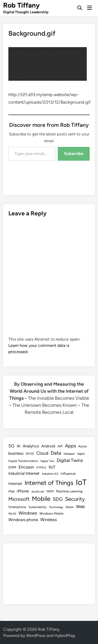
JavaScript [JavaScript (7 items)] (38, 492)
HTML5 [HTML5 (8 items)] (41, 467)
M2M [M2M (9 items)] (50, 491)
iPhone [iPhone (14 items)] (23, 491)
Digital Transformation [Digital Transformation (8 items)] (23, 461)
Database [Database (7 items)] (69, 454)
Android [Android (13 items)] (48, 446)
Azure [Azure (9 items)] (83, 446)
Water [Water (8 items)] (70, 507)
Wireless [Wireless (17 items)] (49, 520)
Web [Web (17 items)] (80, 507)
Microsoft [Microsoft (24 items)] (19, 499)
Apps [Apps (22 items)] (71, 446)
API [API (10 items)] (60, 446)
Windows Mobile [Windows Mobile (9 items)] (51, 513)
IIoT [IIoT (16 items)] (52, 467)
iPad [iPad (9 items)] (11, 491)
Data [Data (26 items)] (56, 453)
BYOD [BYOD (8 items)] (30, 454)
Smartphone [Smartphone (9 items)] (17, 507)
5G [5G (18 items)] (11, 446)
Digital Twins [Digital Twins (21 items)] (70, 460)
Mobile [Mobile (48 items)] (41, 499)
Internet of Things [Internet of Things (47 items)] (49, 483)
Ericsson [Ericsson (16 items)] (26, 467)
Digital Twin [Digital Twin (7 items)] (47, 461)
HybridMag (65, 636)
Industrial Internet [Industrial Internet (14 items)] (24, 473)
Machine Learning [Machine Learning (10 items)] (69, 491)
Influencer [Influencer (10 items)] (68, 474)
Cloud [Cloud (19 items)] (42, 453)
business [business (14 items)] (16, 453)
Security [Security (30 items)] (75, 499)
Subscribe (74, 154)
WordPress (36, 636)
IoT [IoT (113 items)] (81, 482)
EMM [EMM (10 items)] (12, 467)
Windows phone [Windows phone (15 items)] (23, 520)
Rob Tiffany (21, 5)
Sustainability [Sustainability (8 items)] (38, 507)
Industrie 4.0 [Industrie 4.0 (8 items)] (50, 474)
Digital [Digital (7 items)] (81, 454)
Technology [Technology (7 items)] (56, 507)
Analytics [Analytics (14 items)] (31, 446)
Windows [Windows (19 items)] (28, 513)
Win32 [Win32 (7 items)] (12, 514)
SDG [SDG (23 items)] (58, 499)
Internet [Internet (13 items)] (15, 484)
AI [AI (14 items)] (19, 446)
